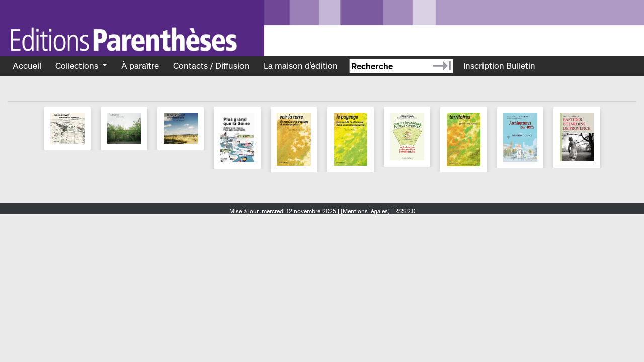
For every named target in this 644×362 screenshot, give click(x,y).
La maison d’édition (301, 66)
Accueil (27, 66)
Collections (78, 66)
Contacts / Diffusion (211, 66)
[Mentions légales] (365, 211)
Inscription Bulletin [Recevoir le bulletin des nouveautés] (499, 66)
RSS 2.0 (404, 211)
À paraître (140, 66)
